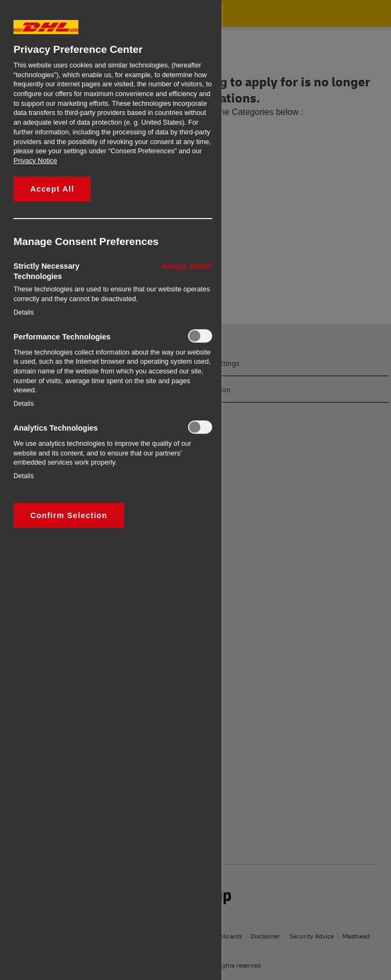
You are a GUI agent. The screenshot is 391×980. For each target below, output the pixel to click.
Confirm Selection (69, 515)
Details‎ (24, 312)
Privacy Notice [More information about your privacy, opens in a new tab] (35, 161)
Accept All (52, 189)
